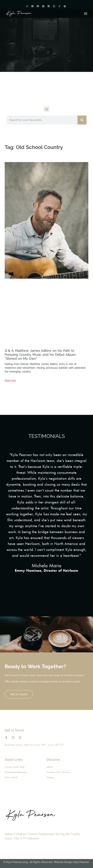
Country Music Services (58, 772)
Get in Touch (19, 694)
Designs (50, 777)
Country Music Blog (15, 767)
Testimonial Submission (16, 772)
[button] (86, 13)
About (50, 767)
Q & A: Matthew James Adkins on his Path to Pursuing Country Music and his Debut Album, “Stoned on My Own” (41, 354)
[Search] (82, 120)
